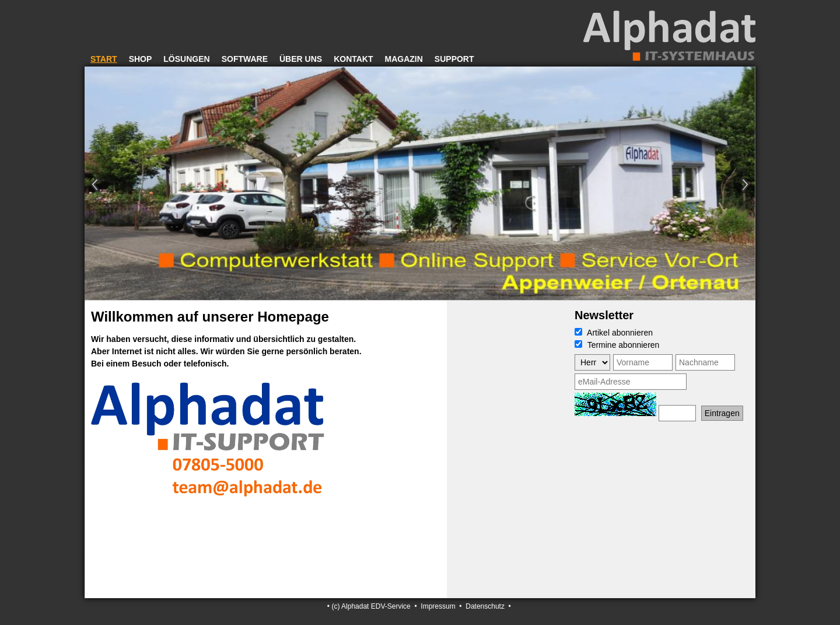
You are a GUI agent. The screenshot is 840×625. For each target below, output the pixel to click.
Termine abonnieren (617, 345)
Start (104, 59)
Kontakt (353, 59)
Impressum (438, 606)
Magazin (404, 59)
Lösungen (186, 59)
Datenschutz (485, 606)
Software (245, 59)
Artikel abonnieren (614, 333)
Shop (141, 59)
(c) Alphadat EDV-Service (371, 606)
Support (454, 59)
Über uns (301, 59)
